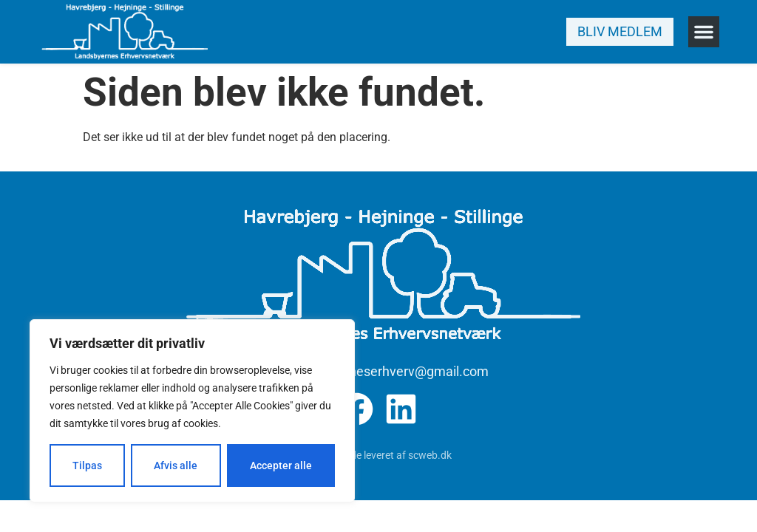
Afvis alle (176, 465)
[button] (704, 32)
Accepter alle (281, 465)
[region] (192, 411)
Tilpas (87, 465)
